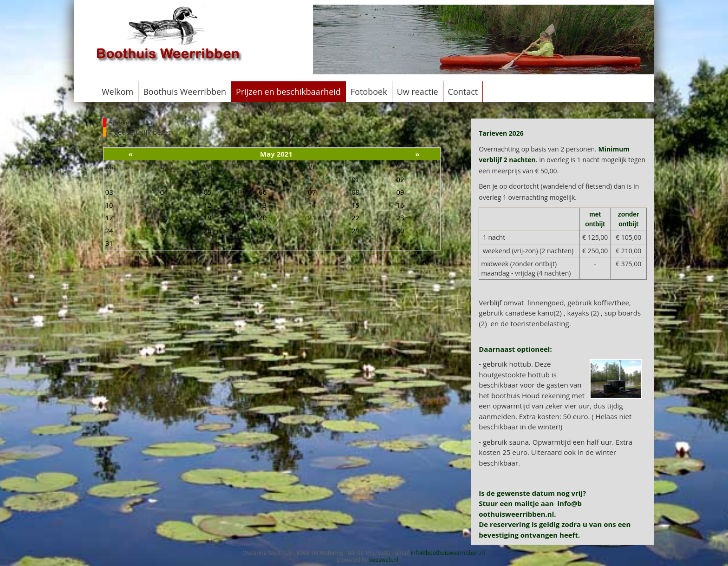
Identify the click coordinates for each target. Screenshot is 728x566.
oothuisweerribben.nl (516, 514)
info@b (570, 503)
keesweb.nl (383, 560)
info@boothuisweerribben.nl (448, 553)
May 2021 (276, 154)
